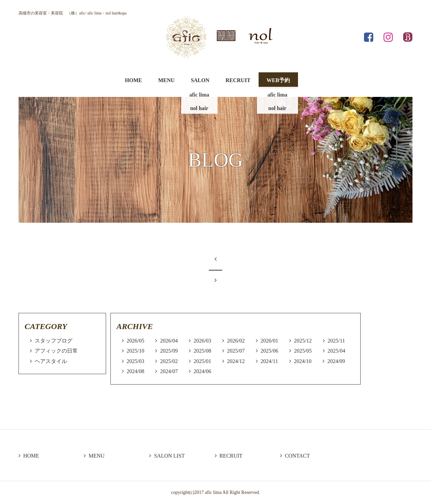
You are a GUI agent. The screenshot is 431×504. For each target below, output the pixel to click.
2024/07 (169, 371)
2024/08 (135, 371)
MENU (167, 80)
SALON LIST (167, 456)
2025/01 (202, 361)
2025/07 (236, 351)
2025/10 (135, 351)
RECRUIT (238, 80)
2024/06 (202, 371)
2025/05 (303, 351)
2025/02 (169, 361)
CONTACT (295, 456)
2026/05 (135, 341)
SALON (200, 80)
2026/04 (169, 341)
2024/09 (336, 361)
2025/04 (336, 351)
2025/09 (169, 351)
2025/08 (202, 351)
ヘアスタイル (51, 361)
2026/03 (202, 341)
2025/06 (269, 351)
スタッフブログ (54, 341)
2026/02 (236, 341)
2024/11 (269, 361)
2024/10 (303, 361)
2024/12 (236, 361)
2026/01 (269, 341)
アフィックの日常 (56, 351)
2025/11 (336, 341)
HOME (134, 80)
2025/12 (303, 341)
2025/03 (135, 361)
